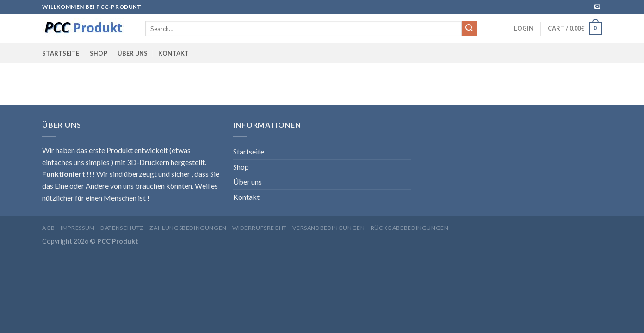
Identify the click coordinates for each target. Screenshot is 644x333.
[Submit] (470, 29)
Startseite (61, 53)
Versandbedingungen (328, 228)
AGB (49, 228)
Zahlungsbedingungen (188, 228)
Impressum (78, 228)
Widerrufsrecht (260, 228)
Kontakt (174, 53)
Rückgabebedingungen (410, 228)
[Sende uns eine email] (597, 7)
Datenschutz (122, 228)
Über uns (133, 53)
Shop (99, 53)
